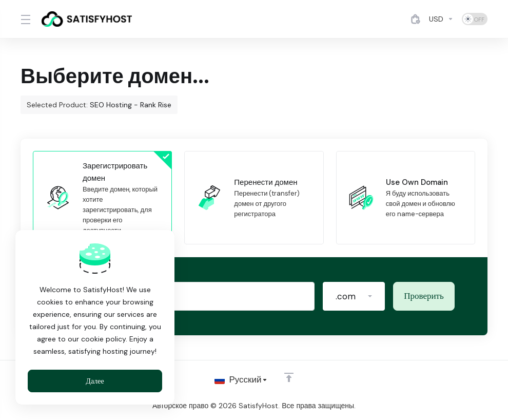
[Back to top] (289, 377)
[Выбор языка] (241, 380)
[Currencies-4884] (441, 19)
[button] (354, 296)
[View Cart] (416, 19)
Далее (95, 381)
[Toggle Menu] (25, 19)
